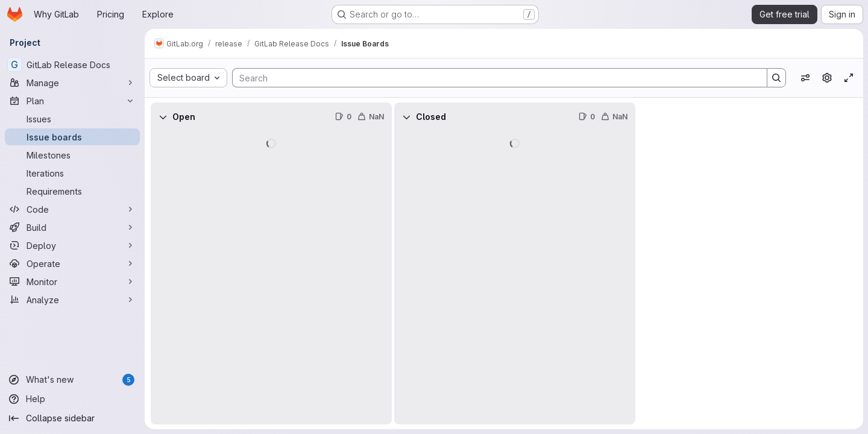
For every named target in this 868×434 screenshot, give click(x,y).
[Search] (494, 78)
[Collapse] (163, 117)
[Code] (72, 209)
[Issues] (72, 119)
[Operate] (72, 263)
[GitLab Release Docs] (72, 64)
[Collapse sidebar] (72, 418)
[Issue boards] (72, 137)
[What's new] (72, 380)
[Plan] (72, 101)
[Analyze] (72, 300)
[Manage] (72, 83)
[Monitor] (72, 281)
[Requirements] (72, 191)
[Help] (72, 399)
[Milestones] (72, 155)
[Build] (72, 227)
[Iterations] (72, 173)
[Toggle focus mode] (849, 78)
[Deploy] (72, 245)
